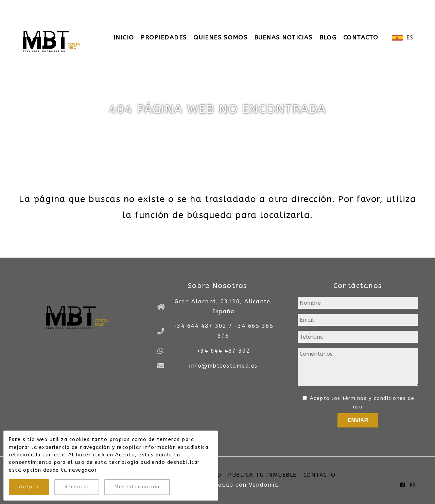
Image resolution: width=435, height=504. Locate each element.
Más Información (137, 487)
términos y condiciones (374, 398)
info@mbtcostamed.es (201, 7)
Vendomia (264, 485)
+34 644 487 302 (224, 351)
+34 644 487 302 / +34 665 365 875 (91, 7)
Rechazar (77, 487)
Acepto (29, 487)
